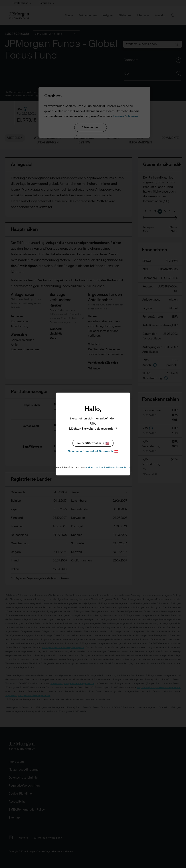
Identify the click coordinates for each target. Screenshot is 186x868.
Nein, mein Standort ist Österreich (93, 451)
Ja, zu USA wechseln (93, 443)
